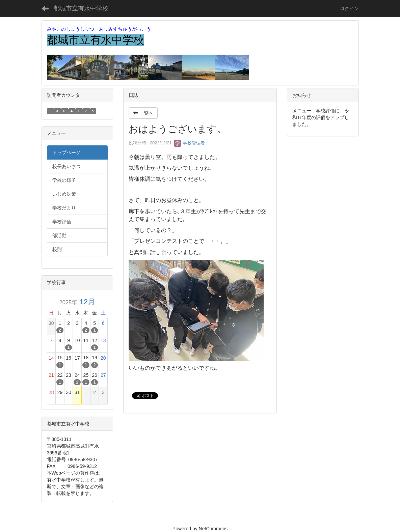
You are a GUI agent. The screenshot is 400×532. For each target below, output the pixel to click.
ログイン (349, 8)
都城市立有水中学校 (81, 8)
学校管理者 (190, 143)
